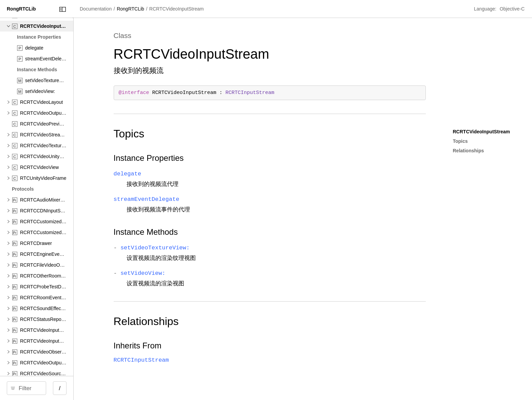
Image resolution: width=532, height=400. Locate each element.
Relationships (195, 321)
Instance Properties (198, 158)
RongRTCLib (194, 9)
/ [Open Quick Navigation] (122, 388)
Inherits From (187, 346)
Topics (178, 134)
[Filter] (60, 388)
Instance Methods (195, 232)
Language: (486, 9)
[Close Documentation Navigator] (125, 9)
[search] (58, 388)
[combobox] (60, 388)
